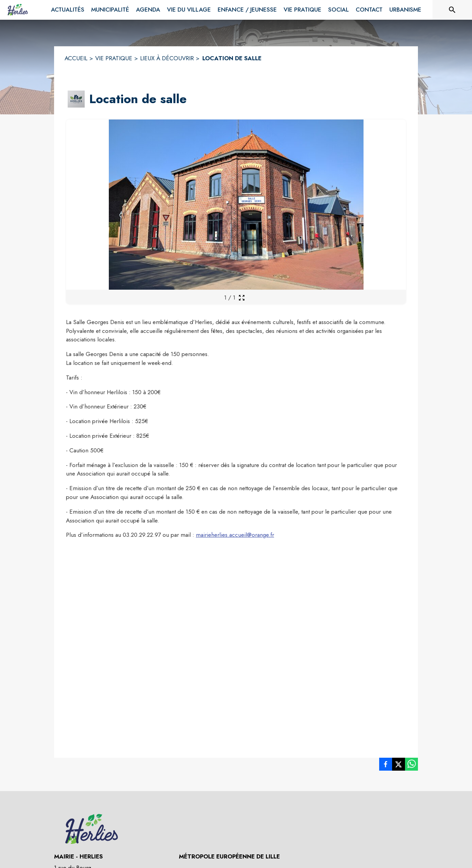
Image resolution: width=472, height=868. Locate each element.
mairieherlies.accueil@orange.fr (235, 535)
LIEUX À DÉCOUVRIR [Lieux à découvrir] (167, 58)
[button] (76, 99)
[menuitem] (68, 10)
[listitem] (386, 766)
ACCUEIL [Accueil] (76, 58)
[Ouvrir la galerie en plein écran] (242, 298)
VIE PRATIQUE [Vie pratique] (114, 58)
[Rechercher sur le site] (452, 10)
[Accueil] (18, 10)
